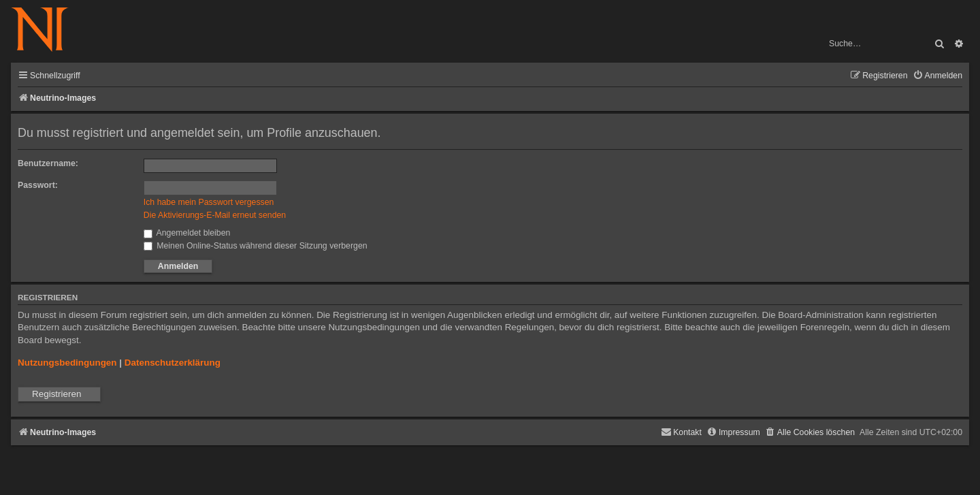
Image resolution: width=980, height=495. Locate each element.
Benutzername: (48, 163)
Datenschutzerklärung (173, 363)
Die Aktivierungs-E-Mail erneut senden (215, 215)
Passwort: (38, 185)
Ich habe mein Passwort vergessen (209, 202)
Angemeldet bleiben (187, 233)
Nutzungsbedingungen (67, 363)
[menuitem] (937, 76)
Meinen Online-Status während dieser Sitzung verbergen (256, 246)
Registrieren (56, 394)
